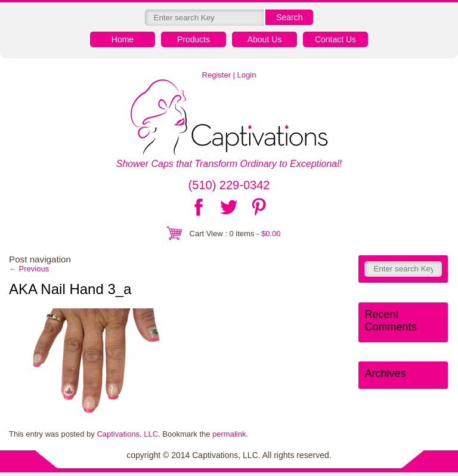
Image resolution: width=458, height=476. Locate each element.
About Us (265, 39)
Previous (29, 269)
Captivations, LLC (127, 434)
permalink (229, 434)
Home (123, 39)
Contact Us (335, 39)
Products (194, 39)
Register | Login (229, 75)
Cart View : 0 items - (235, 234)
